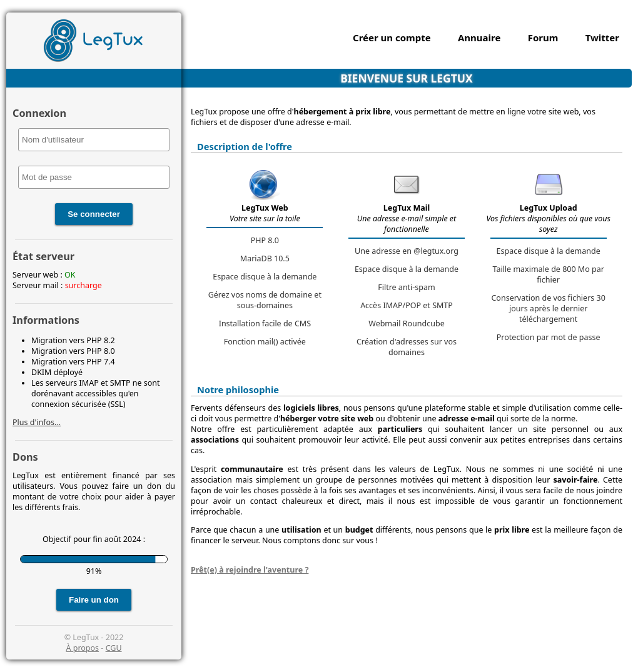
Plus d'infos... (37, 422)
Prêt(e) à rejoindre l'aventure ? (250, 570)
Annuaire (479, 38)
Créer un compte (392, 38)
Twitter (602, 38)
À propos (82, 648)
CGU (114, 648)
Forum (543, 38)
